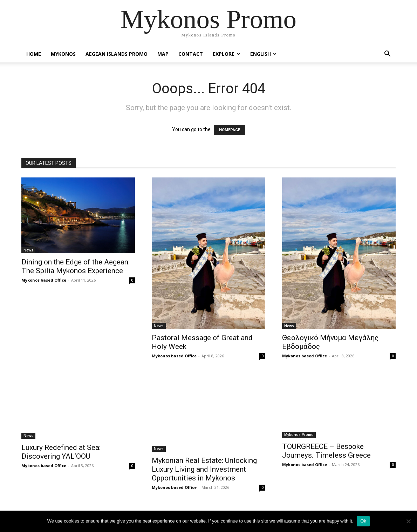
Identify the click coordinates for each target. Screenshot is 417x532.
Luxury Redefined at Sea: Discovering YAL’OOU (61, 452)
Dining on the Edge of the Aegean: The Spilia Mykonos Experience (76, 266)
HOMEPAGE (230, 130)
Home (34, 54)
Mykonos (63, 54)
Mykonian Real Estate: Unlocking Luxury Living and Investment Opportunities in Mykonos (204, 469)
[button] (387, 55)
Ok (363, 521)
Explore (226, 54)
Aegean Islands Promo (117, 54)
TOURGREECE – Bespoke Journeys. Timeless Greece (326, 451)
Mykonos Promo (299, 435)
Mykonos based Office (44, 280)
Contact (191, 54)
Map (163, 54)
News (28, 250)
